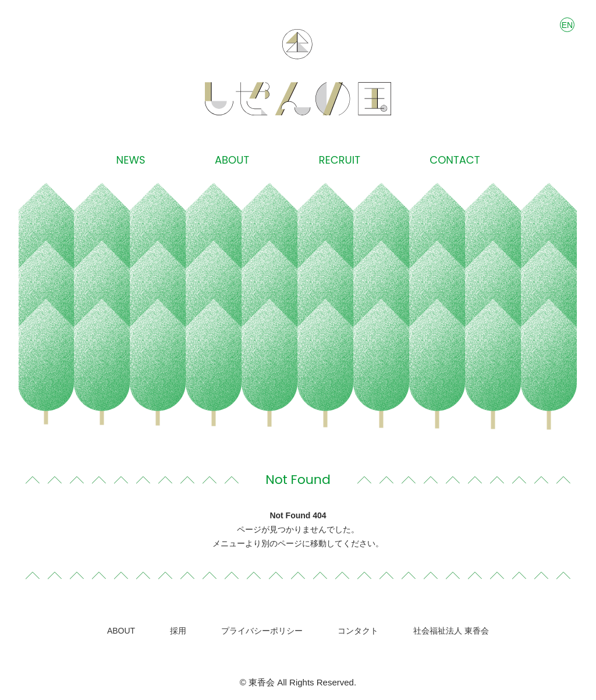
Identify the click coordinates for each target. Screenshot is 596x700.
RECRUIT (340, 160)
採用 (178, 631)
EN (567, 25)
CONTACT (455, 160)
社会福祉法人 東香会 (451, 631)
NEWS (131, 160)
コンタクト (358, 631)
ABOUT (232, 160)
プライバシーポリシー (262, 631)
